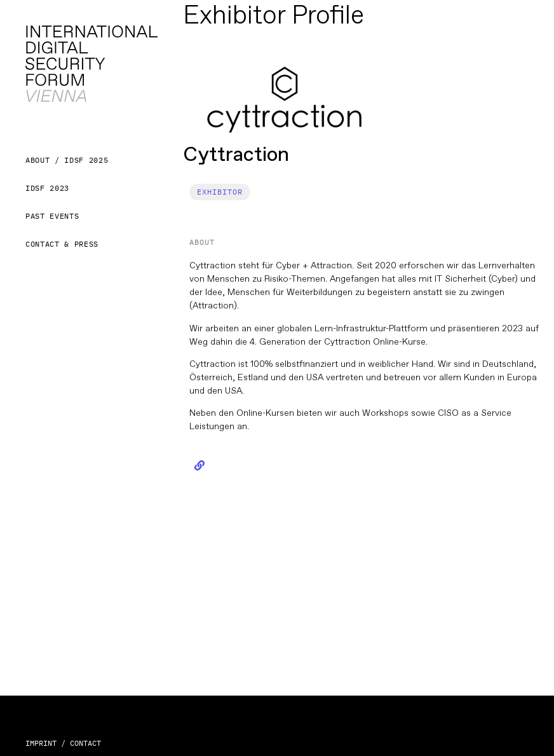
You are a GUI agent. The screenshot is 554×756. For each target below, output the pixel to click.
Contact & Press (62, 244)
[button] (220, 192)
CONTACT (85, 743)
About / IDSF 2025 (67, 160)
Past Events (52, 216)
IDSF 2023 (47, 188)
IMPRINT (41, 743)
